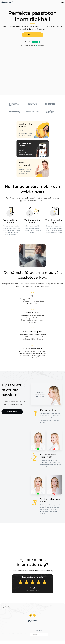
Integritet (19, 633)
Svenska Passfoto (7, 610)
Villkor (26, 633)
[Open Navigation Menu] (62, 2)
